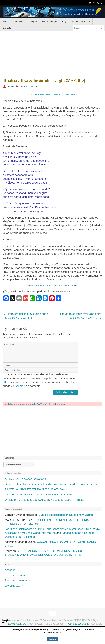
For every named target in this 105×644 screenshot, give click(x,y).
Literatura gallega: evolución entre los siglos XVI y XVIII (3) (81, 316)
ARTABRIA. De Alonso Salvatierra (25, 479)
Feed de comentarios (18, 580)
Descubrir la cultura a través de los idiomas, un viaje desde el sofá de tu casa (52, 484)
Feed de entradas (16, 575)
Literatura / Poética (29, 87)
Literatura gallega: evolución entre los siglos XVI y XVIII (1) (26, 316)
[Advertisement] (52, 54)
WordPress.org (14, 586)
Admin (10, 87)
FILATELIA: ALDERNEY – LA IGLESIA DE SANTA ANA (38, 495)
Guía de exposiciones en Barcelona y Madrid (66, 515)
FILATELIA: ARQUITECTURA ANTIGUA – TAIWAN (36, 489)
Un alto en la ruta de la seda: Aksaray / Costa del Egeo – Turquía (44, 500)
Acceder (10, 570)
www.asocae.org (17, 624)
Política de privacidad (77, 624)
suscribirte (19, 386)
